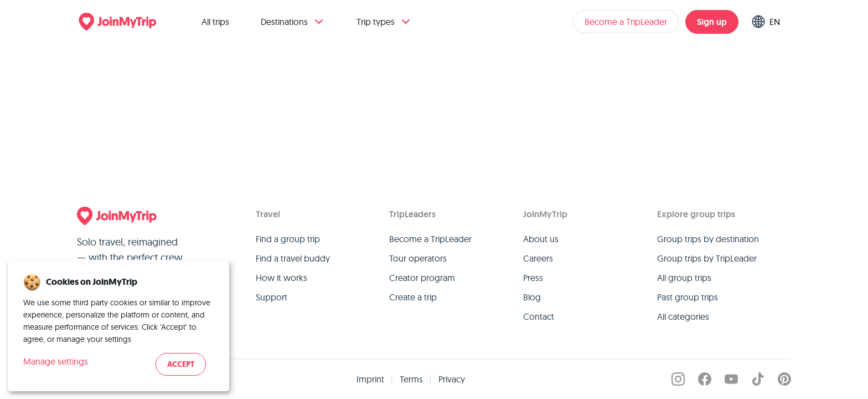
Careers (538, 258)
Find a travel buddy (293, 258)
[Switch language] (768, 22)
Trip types (384, 22)
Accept (181, 364)
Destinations (293, 22)
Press (533, 278)
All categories (683, 316)
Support (272, 297)
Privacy (452, 379)
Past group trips (688, 297)
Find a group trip (288, 239)
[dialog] (118, 326)
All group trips (684, 278)
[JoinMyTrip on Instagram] (678, 379)
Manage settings (56, 361)
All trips (215, 22)
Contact (539, 316)
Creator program (422, 278)
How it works (281, 278)
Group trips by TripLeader (707, 258)
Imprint (370, 379)
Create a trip (413, 297)
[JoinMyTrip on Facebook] (705, 379)
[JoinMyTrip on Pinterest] (784, 379)
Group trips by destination (708, 239)
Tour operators (418, 258)
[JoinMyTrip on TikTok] (758, 379)
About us (541, 239)
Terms (411, 379)
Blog (532, 297)
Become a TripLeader (626, 22)
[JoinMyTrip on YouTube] (731, 379)
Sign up (712, 22)
